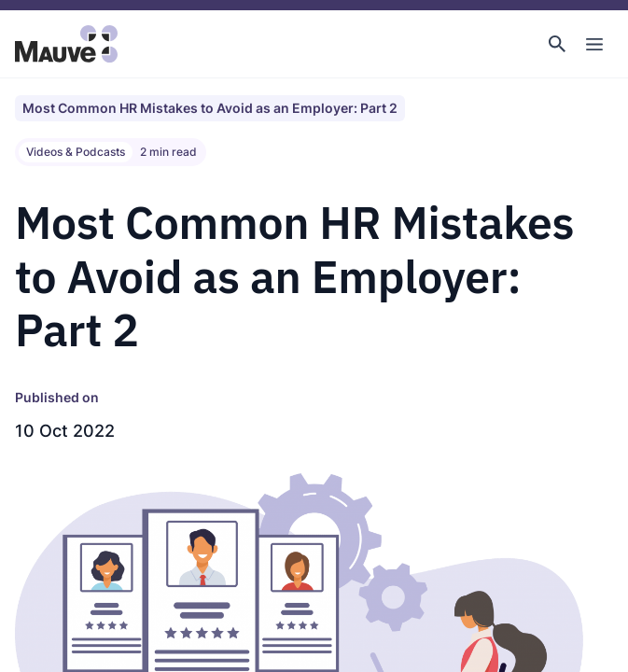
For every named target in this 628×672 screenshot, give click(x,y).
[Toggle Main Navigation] (594, 44)
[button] (557, 44)
